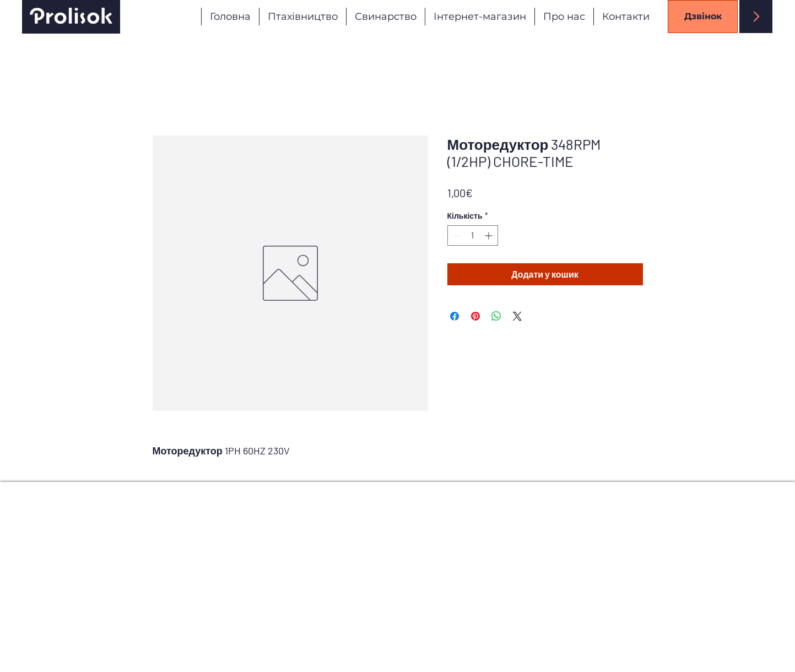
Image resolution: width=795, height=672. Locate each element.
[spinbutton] (473, 235)
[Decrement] (456, 235)
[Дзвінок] (703, 17)
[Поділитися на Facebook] (455, 316)
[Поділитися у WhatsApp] (496, 316)
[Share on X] (517, 316)
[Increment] (490, 235)
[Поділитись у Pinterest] (475, 316)
